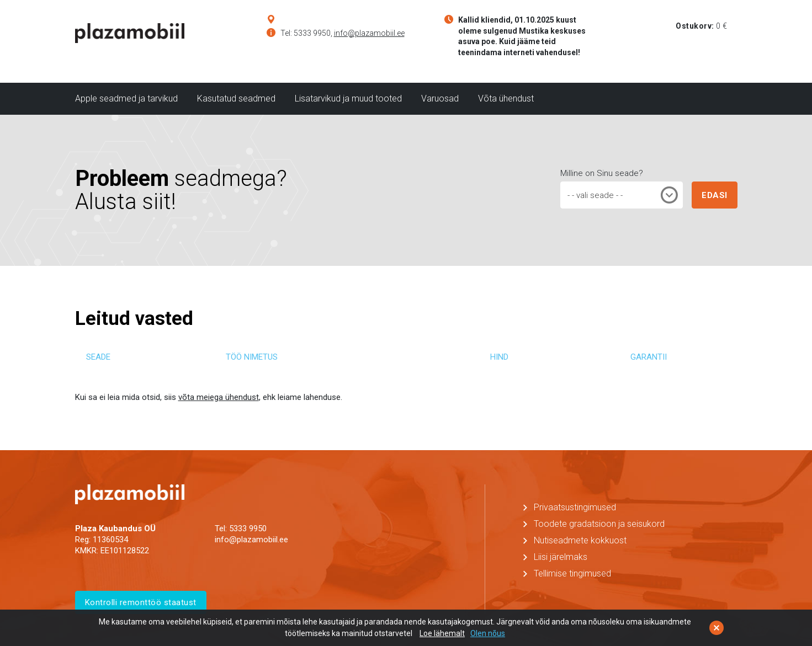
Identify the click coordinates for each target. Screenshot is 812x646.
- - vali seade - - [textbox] (595, 195)
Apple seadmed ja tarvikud (126, 98)
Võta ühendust (506, 98)
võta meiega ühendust (219, 397)
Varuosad (440, 98)
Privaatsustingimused (575, 507)
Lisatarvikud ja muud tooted (348, 98)
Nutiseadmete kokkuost (580, 540)
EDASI (715, 195)
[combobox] (622, 195)
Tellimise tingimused (572, 573)
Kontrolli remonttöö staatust (141, 602)
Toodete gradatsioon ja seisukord (599, 524)
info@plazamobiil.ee (369, 33)
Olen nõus (488, 633)
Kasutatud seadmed (236, 98)
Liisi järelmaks (561, 557)
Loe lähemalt (442, 633)
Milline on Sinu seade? (602, 173)
